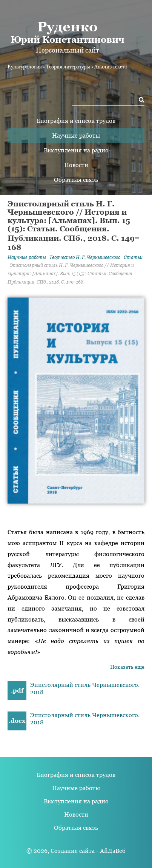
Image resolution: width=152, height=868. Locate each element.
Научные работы (76, 136)
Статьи (133, 257)
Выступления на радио (76, 150)
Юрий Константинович (67, 32)
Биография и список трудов (76, 121)
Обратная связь (76, 180)
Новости (76, 165)
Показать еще (127, 667)
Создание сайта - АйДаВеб (88, 851)
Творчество (85, 257)
